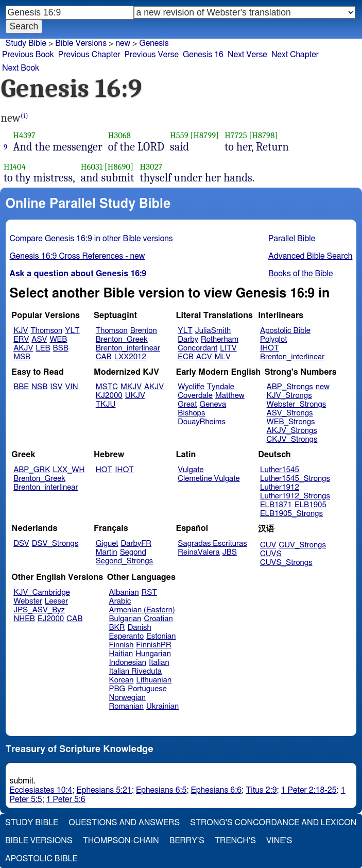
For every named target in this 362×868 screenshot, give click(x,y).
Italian (159, 663)
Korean (122, 680)
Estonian (161, 636)
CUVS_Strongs (286, 563)
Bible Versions (81, 43)
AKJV (23, 348)
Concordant (197, 348)
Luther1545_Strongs (295, 479)
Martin (107, 552)
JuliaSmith (213, 331)
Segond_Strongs (124, 561)
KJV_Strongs (289, 396)
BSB (61, 348)
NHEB (24, 619)
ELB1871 (276, 505)
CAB (104, 357)
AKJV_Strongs (292, 431)
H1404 (15, 167)
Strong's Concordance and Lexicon (273, 823)
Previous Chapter (89, 55)
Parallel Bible (292, 239)
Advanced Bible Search (310, 256)
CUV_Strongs (302, 545)
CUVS (271, 554)
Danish (140, 628)
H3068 (119, 135)
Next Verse (247, 55)
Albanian (124, 592)
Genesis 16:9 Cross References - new (77, 256)
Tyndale (221, 387)
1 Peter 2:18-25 (309, 790)
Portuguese (147, 689)
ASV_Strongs (290, 413)
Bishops (191, 413)
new (323, 387)
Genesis (154, 43)
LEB (43, 348)
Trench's (235, 841)
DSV (21, 544)
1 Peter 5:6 (66, 799)
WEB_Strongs (291, 422)
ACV (204, 357)
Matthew (230, 396)
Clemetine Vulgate (209, 479)
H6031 (92, 167)
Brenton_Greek (122, 339)
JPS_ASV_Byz (39, 610)
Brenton (144, 331)
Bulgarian (125, 619)
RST (150, 592)
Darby (188, 339)
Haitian (121, 654)
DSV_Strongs (55, 544)
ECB (185, 357)
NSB (39, 387)
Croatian (158, 619)
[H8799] (205, 135)
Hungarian (153, 654)
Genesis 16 (203, 55)
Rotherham (220, 339)
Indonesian (128, 663)
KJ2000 (109, 396)
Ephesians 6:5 (161, 790)
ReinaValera (199, 552)
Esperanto (127, 636)
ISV (56, 387)
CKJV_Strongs (292, 439)
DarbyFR (136, 544)
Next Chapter (295, 55)
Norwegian (127, 698)
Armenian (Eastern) (142, 610)
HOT (104, 470)
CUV (268, 545)
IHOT (270, 348)
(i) (24, 116)
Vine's (279, 841)
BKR (117, 628)
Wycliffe (191, 387)
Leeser (56, 601)
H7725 (236, 135)
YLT (72, 331)
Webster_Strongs (297, 404)
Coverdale (195, 396)
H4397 (24, 135)
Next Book (21, 68)
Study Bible (26, 43)
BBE (21, 387)
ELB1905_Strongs (291, 514)
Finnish (122, 645)
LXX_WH (68, 470)
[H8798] (263, 135)
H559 (179, 135)
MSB (22, 357)
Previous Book (28, 55)
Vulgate (191, 470)
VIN (71, 387)
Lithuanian (154, 680)
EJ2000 (51, 619)
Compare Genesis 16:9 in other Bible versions (91, 239)
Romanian (126, 706)
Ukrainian (162, 706)
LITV (228, 348)
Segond (133, 552)
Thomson (46, 331)
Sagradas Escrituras (212, 544)
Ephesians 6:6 (217, 790)
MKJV (131, 387)
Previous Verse (152, 55)
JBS (230, 552)
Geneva (213, 404)
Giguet (107, 544)
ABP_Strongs (290, 387)
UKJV (135, 396)
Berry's (187, 841)
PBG (117, 689)
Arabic (120, 601)
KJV (21, 331)
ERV (21, 339)
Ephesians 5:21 (104, 790)
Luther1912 (280, 487)
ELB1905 (311, 505)
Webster (28, 601)
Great (187, 404)
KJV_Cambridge (42, 592)
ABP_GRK (32, 470)
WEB (58, 339)
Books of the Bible (301, 274)
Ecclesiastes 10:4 (41, 790)
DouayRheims (202, 422)
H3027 (151, 167)
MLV (222, 357)
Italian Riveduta (135, 671)
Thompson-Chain (121, 841)
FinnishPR (154, 645)
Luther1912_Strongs (295, 496)
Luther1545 (280, 470)
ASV (39, 339)
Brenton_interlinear (128, 348)
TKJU (106, 404)
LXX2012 (130, 357)
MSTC (107, 387)
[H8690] (119, 167)
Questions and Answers (124, 823)
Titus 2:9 (261, 790)
